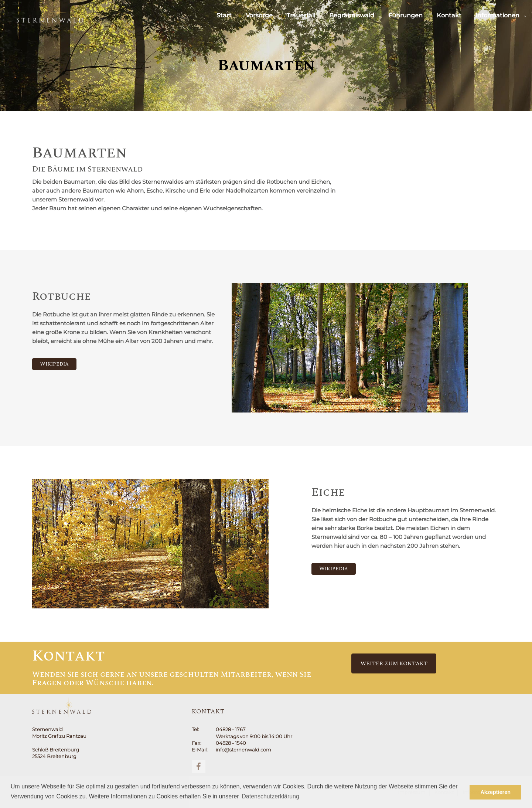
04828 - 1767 (231, 729)
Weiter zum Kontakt (394, 664)
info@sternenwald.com (243, 750)
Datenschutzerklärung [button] (270, 796)
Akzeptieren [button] (495, 792)
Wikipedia (54, 364)
